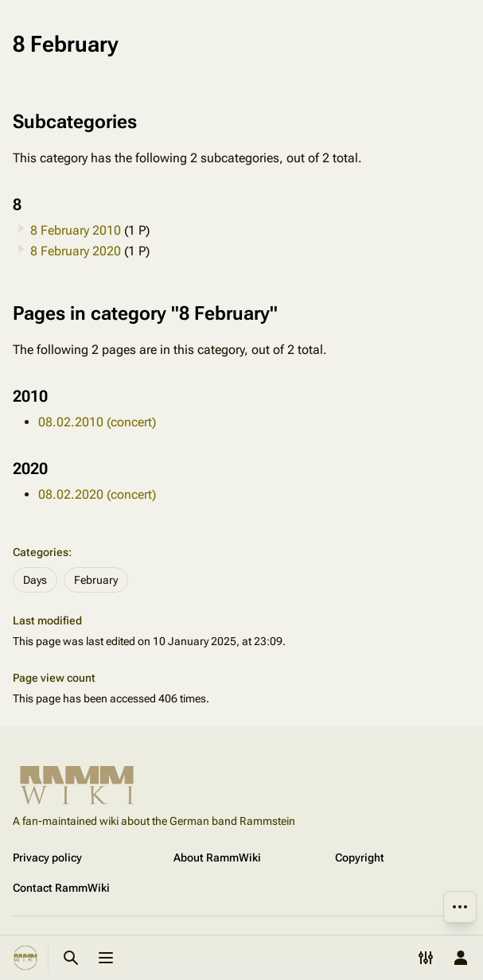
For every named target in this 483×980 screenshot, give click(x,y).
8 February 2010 (76, 230)
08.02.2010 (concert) (97, 422)
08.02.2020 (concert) (97, 494)
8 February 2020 (76, 251)
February (96, 580)
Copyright (360, 857)
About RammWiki (217, 857)
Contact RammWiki (61, 888)
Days (35, 580)
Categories (41, 552)
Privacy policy (47, 857)
